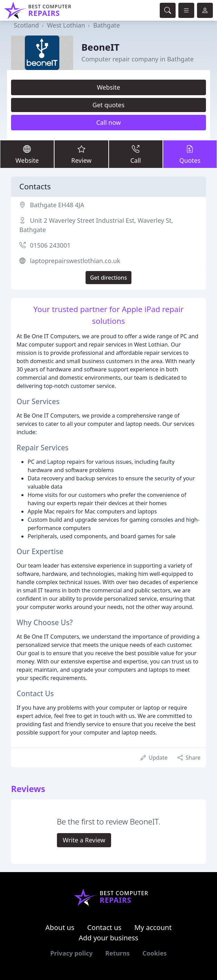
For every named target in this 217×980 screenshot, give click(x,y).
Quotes (190, 154)
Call (136, 154)
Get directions (108, 278)
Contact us (105, 927)
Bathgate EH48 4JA (57, 205)
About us (60, 927)
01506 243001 (50, 245)
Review (81, 154)
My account (153, 927)
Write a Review (84, 840)
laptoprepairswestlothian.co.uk (75, 261)
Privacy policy (72, 953)
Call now (108, 122)
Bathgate (106, 25)
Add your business (108, 938)
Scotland (26, 25)
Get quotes (108, 105)
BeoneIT (100, 47)
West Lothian (66, 25)
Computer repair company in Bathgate (137, 59)
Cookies (155, 953)
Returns (117, 953)
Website (109, 87)
